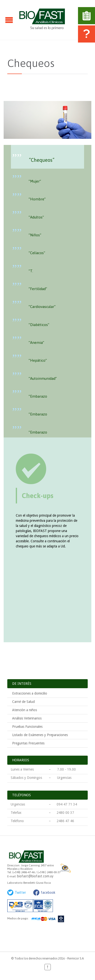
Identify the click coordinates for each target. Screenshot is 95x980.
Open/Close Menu (9, 20)
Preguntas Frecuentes (28, 743)
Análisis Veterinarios (27, 718)
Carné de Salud (23, 702)
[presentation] (47, 157)
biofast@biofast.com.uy (35, 876)
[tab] (47, 157)
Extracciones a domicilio (30, 693)
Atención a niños (25, 710)
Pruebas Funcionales (27, 727)
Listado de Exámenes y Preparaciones (40, 735)
